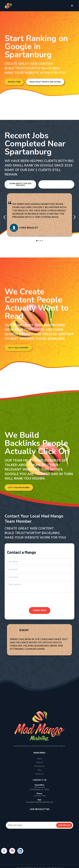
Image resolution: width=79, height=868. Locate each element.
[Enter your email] (39, 825)
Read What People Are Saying (45, 82)
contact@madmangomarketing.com (40, 802)
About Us (40, 762)
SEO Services (39, 766)
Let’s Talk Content (18, 348)
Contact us (39, 774)
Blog (40, 770)
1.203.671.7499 (39, 796)
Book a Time (14, 82)
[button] (72, 6)
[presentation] (25, 602)
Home (40, 758)
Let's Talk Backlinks (19, 488)
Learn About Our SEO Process (20, 184)
